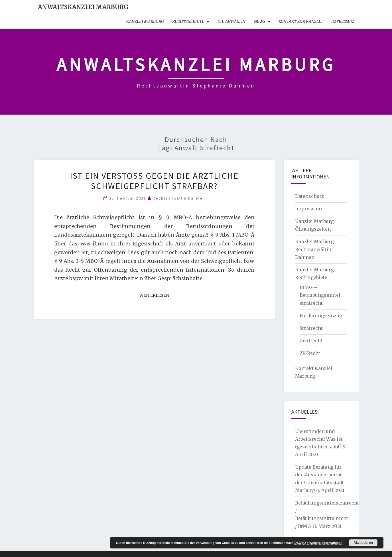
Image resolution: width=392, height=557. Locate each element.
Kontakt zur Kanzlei (301, 21)
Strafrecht (311, 328)
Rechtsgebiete (188, 21)
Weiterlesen (156, 295)
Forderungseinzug (321, 316)
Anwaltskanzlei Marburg (83, 7)
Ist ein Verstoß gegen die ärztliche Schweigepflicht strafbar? (154, 181)
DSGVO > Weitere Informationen (318, 543)
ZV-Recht (310, 353)
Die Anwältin (231, 21)
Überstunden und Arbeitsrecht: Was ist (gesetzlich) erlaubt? (319, 439)
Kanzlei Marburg (145, 21)
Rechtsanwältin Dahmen (179, 198)
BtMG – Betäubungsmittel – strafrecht (322, 295)
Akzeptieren (363, 543)
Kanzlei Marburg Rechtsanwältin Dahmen (314, 249)
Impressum (343, 21)
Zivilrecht (311, 341)
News (260, 21)
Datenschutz (309, 196)
